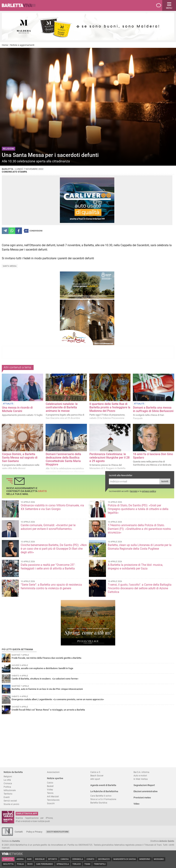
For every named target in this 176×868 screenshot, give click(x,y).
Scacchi (51, 803)
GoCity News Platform (58, 832)
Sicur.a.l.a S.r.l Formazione (103, 799)
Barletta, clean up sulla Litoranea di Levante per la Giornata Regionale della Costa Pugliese (140, 547)
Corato (90, 859)
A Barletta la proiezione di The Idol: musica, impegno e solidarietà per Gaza (135, 567)
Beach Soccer (97, 776)
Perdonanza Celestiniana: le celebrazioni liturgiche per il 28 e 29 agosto (110, 458)
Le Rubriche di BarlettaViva (104, 791)
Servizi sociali (10, 801)
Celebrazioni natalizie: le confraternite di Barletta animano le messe (62, 407)
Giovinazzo (104, 859)
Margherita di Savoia (125, 859)
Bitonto (53, 859)
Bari (29, 859)
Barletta (8, 859)
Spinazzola (63, 864)
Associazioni (53, 772)
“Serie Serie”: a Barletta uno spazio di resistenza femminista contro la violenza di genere (51, 586)
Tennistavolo (53, 800)
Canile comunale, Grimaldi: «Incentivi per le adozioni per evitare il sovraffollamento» (48, 527)
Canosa (65, 859)
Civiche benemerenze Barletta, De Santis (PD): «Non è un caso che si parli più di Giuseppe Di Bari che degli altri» (54, 549)
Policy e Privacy (34, 832)
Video (136, 804)
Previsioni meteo (142, 798)
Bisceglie (40, 859)
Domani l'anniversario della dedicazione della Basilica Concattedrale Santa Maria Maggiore (63, 459)
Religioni (8, 776)
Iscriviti (165, 481)
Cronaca (8, 783)
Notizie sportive (55, 778)
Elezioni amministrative (146, 791)
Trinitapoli (100, 864)
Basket (50, 786)
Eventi (7, 797)
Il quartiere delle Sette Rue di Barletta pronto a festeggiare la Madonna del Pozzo (110, 407)
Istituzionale (10, 790)
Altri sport (95, 779)
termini (134, 491)
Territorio (8, 794)
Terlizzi (77, 864)
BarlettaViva (20, 5)
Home (5, 45)
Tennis (50, 793)
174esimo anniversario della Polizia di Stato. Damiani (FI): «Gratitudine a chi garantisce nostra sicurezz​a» (139, 529)
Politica (7, 787)
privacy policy (149, 491)
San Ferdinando (45, 864)
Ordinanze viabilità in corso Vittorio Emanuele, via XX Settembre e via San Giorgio (52, 507)
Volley (50, 790)
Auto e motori (140, 776)
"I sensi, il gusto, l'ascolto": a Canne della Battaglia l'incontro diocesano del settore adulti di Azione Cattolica (140, 588)
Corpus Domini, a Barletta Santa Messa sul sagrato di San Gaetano (20, 458)
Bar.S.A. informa (141, 772)
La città (7, 780)
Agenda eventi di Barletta (103, 785)
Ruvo (30, 864)
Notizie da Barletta (13, 772)
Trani (87, 864)
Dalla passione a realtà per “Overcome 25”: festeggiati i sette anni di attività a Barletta (48, 567)
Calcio (50, 783)
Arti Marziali (53, 796)
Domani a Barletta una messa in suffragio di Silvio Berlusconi (153, 409)
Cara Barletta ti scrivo (101, 796)
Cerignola (78, 859)
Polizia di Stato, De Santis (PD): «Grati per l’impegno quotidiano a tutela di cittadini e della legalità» (138, 509)
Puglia (20, 864)
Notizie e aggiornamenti (22, 45)
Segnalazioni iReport (144, 785)
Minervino (145, 859)
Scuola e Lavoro (11, 804)
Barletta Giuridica (99, 803)
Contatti (19, 832)
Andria (20, 859)
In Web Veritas (141, 779)
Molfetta (8, 864)
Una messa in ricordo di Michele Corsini (17, 409)
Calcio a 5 (95, 772)
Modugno (159, 859)
